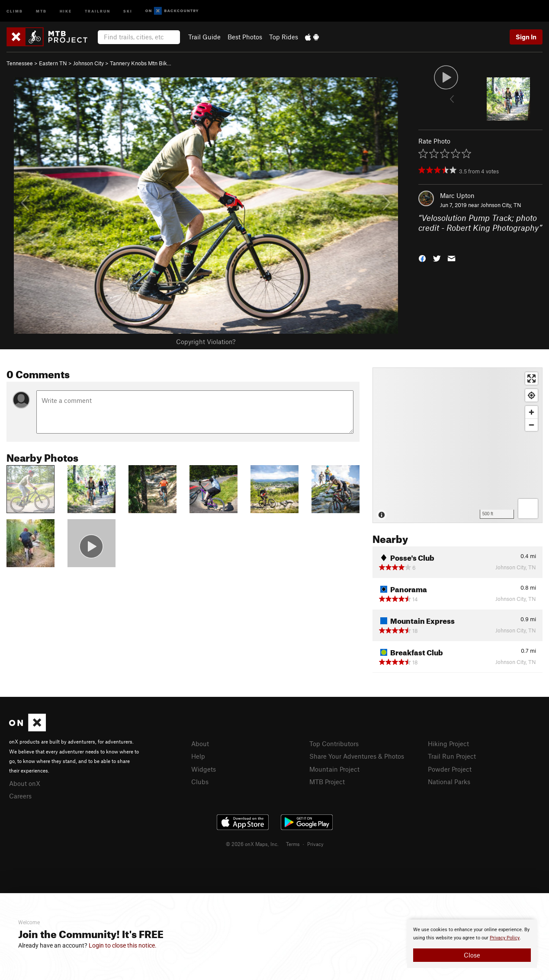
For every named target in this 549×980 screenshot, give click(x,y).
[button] (422, 258)
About (200, 744)
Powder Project (450, 769)
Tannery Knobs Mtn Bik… (141, 63)
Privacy (315, 844)
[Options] (528, 509)
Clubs (200, 782)
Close (472, 955)
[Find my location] (531, 395)
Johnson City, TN (501, 205)
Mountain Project (334, 769)
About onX (25, 783)
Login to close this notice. (123, 945)
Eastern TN (53, 63)
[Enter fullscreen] (531, 378)
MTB (41, 11)
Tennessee (20, 63)
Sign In (526, 37)
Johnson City (88, 63)
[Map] (457, 445)
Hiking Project (448, 744)
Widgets (204, 769)
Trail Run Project (452, 756)
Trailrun (98, 11)
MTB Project (327, 782)
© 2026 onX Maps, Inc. (252, 844)
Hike (66, 11)
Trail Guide (204, 37)
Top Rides (284, 37)
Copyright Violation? (206, 342)
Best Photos (245, 37)
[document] (472, 944)
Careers (20, 796)
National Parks (449, 782)
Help (198, 756)
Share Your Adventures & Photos (357, 756)
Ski (128, 11)
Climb (15, 11)
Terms (293, 844)
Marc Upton (457, 195)
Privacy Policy (505, 938)
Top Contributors (334, 744)
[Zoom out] (531, 425)
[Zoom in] (531, 412)
